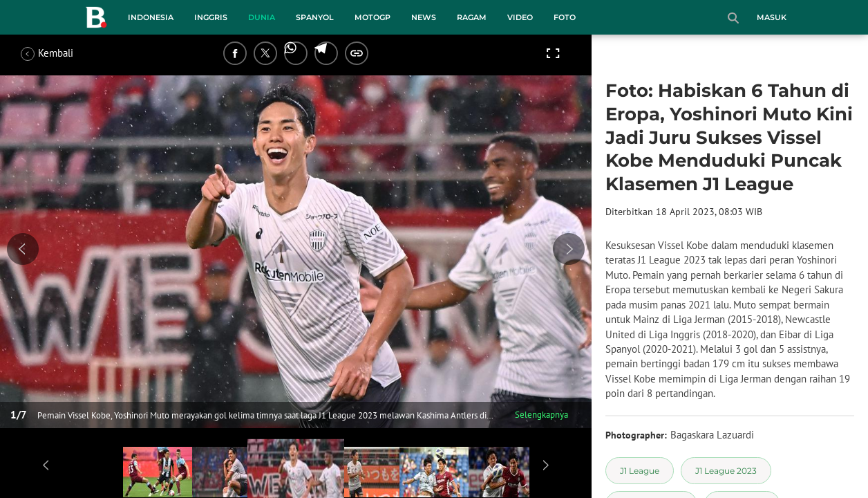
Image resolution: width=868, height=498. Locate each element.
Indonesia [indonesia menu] (151, 17)
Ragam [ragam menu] (472, 17)
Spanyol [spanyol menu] (315, 17)
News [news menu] (424, 17)
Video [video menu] (520, 17)
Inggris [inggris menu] (211, 17)
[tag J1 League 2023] (726, 471)
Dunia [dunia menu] (262, 17)
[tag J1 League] (640, 471)
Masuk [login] (772, 17)
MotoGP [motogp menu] (372, 17)
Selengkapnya (541, 415)
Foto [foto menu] (565, 17)
